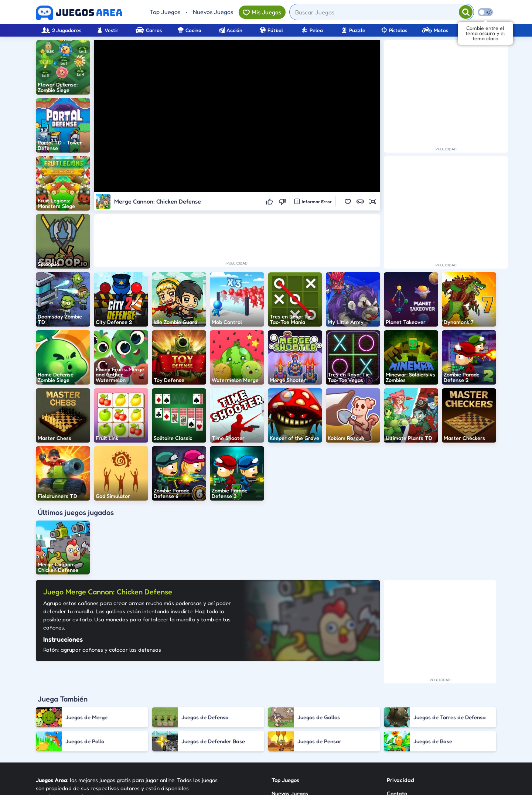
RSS (391, 731)
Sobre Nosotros (291, 744)
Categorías (285, 731)
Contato (397, 718)
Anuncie (397, 744)
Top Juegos (165, 12)
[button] (348, 201)
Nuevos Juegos (213, 12)
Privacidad (400, 704)
